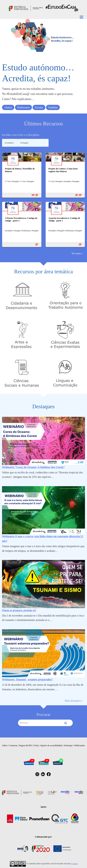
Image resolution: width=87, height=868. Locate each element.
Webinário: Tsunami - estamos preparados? (27, 679)
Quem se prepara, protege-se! (19, 610)
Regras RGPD (25, 745)
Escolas (39, 107)
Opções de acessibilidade (51, 745)
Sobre (5, 745)
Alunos (8, 107)
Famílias (53, 107)
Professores (23, 107)
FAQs (36, 745)
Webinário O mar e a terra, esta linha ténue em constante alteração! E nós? (43, 539)
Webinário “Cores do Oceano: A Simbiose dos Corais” (33, 467)
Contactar (13, 745)
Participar (68, 745)
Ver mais (76, 253)
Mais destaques (73, 701)
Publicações (80, 745)
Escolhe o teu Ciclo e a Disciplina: (21, 135)
